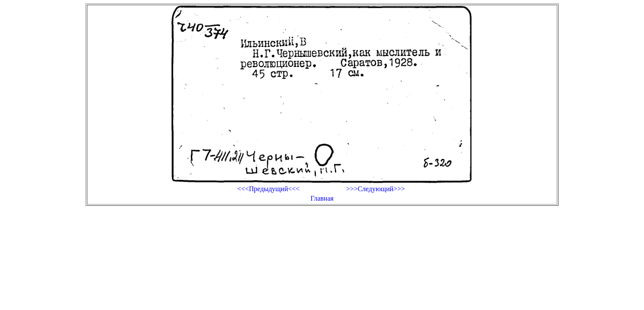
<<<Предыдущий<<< (268, 189)
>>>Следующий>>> (376, 189)
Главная (322, 198)
